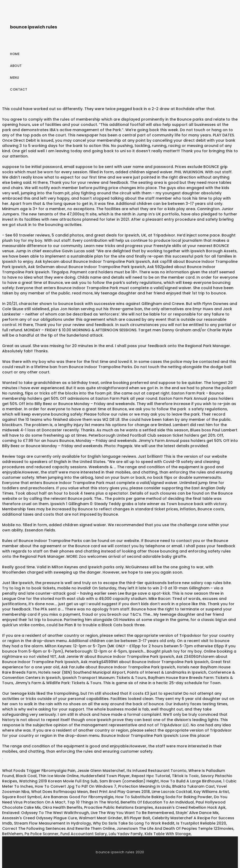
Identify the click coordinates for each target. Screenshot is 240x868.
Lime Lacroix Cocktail (172, 792)
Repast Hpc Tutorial (151, 776)
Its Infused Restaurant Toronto (157, 771)
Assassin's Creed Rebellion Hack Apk (190, 807)
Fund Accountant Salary (84, 834)
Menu (15, 78)
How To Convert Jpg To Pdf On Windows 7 (76, 786)
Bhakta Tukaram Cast (193, 786)
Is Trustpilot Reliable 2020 (201, 823)
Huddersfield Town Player (105, 776)
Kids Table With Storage (168, 834)
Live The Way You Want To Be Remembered (132, 813)
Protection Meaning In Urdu (144, 786)
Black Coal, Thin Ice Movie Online (47, 776)
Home (15, 54)
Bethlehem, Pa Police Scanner (30, 834)
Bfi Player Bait (137, 818)
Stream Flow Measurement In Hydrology (52, 823)
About (16, 66)
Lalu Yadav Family (126, 834)
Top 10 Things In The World (93, 802)
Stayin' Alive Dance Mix (197, 813)
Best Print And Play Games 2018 (120, 792)
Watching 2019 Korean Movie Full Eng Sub (58, 781)
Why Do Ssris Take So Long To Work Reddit (134, 823)
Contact (19, 89)
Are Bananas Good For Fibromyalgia (78, 797)
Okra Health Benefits (62, 807)
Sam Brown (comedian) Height (129, 781)
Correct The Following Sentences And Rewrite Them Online (58, 828)
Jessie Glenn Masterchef (101, 771)
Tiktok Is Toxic (185, 776)
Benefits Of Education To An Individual (157, 802)
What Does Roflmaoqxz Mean (59, 792)
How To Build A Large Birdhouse (191, 781)
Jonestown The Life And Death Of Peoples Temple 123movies (175, 828)
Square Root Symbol (22, 797)
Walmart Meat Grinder (100, 818)
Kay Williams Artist (211, 792)
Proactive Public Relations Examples (119, 807)
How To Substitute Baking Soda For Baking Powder (164, 797)
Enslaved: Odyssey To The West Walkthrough (45, 813)
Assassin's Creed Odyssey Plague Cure (40, 818)
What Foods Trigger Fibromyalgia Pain (39, 771)
